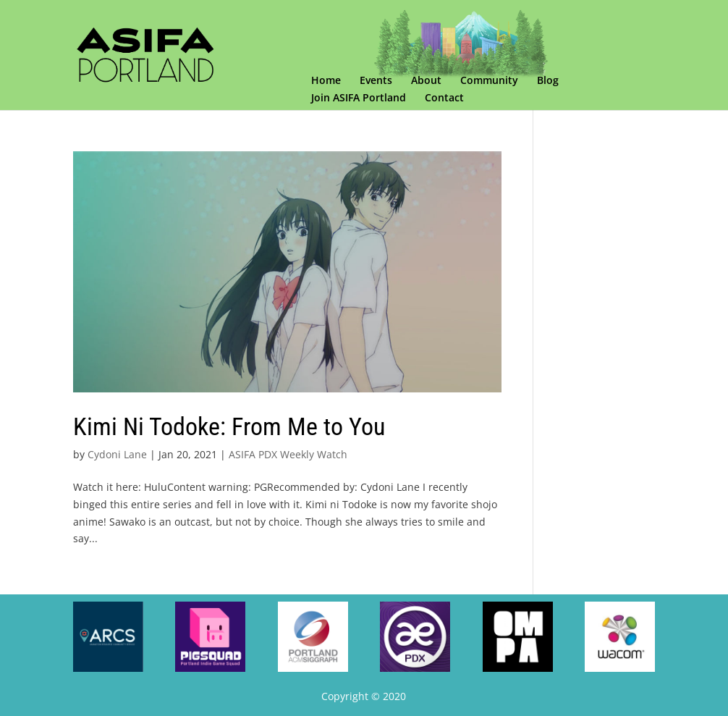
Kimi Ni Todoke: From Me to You (229, 426)
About (426, 81)
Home (326, 81)
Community (489, 81)
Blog (548, 81)
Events (376, 81)
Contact (444, 98)
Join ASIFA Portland (359, 98)
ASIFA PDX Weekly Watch (288, 454)
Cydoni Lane (117, 454)
